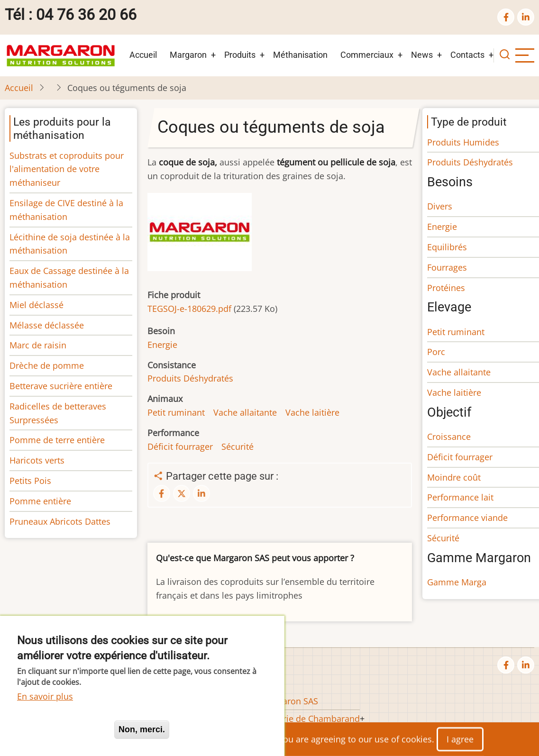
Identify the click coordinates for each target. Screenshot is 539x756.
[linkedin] (526, 17)
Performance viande (467, 518)
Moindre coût (454, 477)
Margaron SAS (290, 701)
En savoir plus (45, 696)
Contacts (467, 55)
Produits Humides (463, 142)
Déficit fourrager (180, 446)
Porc (436, 352)
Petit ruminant (176, 412)
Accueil (143, 55)
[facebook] (506, 17)
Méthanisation (300, 55)
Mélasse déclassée (47, 325)
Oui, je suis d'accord (61, 729)
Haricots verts (37, 460)
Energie (162, 345)
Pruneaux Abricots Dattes (60, 521)
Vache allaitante (245, 412)
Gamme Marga (457, 582)
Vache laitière (312, 412)
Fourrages (447, 267)
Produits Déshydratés (190, 378)
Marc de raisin (38, 345)
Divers (440, 206)
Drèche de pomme (47, 365)
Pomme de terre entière (57, 440)
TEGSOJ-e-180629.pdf (189, 309)
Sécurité (238, 446)
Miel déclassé (37, 305)
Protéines (446, 288)
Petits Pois (30, 481)
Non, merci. (142, 729)
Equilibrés (447, 247)
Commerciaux (367, 55)
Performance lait (460, 497)
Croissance (449, 437)
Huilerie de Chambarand (311, 719)
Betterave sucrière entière (61, 386)
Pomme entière (40, 501)
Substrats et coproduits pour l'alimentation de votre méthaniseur (67, 169)
